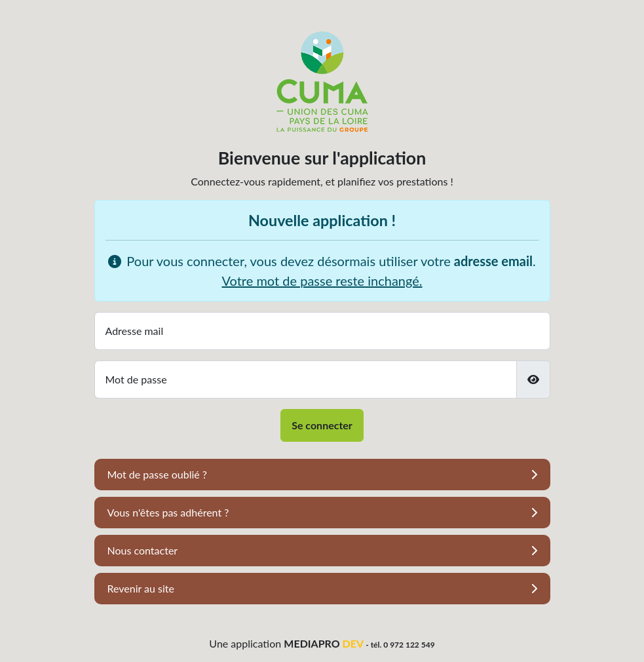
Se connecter (322, 425)
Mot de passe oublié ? (157, 474)
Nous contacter (143, 550)
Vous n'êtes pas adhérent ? (168, 512)
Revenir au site (141, 588)
